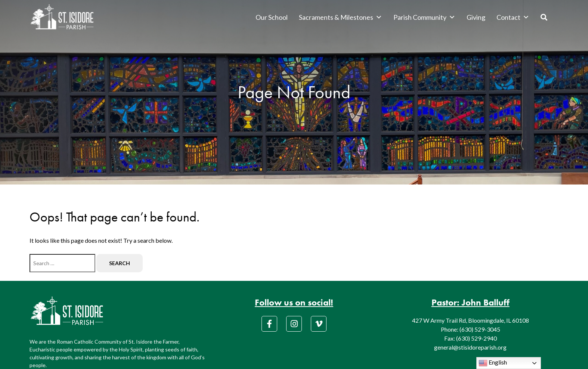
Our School (272, 17)
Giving (476, 17)
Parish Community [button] (424, 17)
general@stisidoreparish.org (470, 347)
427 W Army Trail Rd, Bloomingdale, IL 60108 (471, 320)
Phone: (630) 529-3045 (471, 329)
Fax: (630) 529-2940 (471, 338)
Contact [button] (513, 17)
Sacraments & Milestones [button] (341, 17)
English (493, 363)
